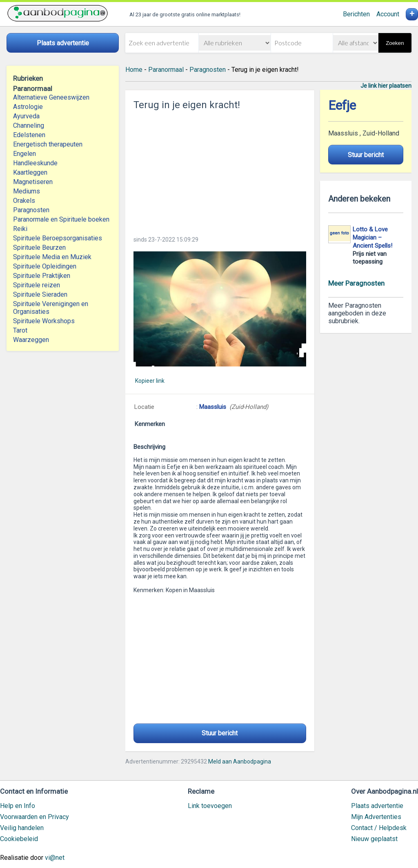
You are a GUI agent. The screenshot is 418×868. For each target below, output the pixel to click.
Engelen (24, 154)
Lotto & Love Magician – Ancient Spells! (372, 238)
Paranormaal (166, 70)
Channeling (29, 125)
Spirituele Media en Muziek (52, 257)
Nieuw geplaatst (374, 839)
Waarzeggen (31, 340)
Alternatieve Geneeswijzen (51, 97)
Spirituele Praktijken (42, 276)
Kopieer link (150, 381)
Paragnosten (31, 210)
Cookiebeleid (19, 839)
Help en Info (18, 806)
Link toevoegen (210, 806)
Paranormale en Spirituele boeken (61, 219)
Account (388, 14)
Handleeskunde (35, 163)
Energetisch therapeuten (48, 144)
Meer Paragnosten (356, 283)
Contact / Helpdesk (379, 828)
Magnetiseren (33, 182)
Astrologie (28, 107)
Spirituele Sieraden (40, 294)
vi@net (55, 858)
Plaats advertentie (377, 806)
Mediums (27, 191)
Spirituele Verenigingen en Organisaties (51, 308)
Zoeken (395, 43)
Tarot (20, 330)
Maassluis (213, 407)
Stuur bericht (220, 733)
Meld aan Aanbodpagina (240, 761)
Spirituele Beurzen (39, 248)
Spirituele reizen (37, 285)
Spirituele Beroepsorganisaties (58, 238)
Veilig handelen (22, 828)
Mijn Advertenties (376, 817)
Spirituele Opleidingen (45, 266)
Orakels (24, 201)
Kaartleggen (30, 172)
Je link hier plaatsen (386, 86)
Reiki (20, 229)
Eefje (342, 105)
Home (134, 70)
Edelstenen (29, 135)
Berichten (356, 14)
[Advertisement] (220, 171)
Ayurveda (26, 116)
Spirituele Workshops (44, 321)
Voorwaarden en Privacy (34, 817)
